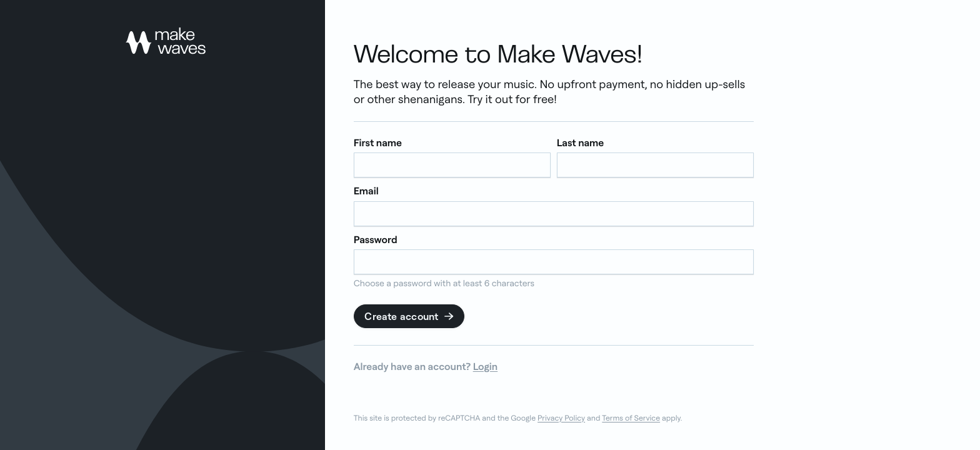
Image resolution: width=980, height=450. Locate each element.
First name (378, 143)
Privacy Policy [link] (561, 418)
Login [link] (486, 366)
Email (366, 191)
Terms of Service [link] (631, 418)
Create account (409, 316)
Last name (581, 143)
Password (376, 240)
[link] (166, 41)
